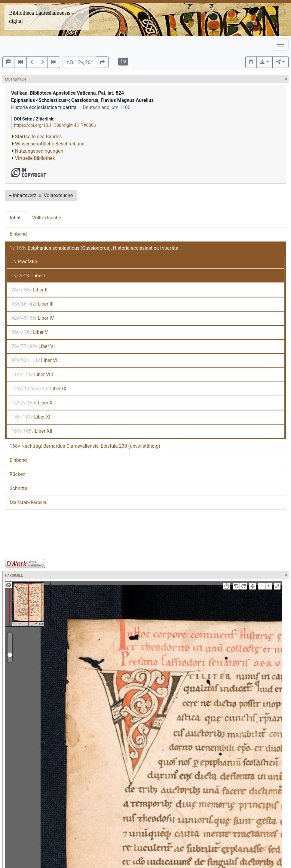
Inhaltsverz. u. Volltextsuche (41, 195)
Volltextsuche (47, 218)
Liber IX (39, 389)
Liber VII (35, 360)
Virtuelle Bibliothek (35, 158)
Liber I (28, 276)
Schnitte (18, 488)
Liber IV (33, 318)
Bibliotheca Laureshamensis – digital (42, 17)
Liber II (29, 290)
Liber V (30, 332)
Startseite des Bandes (38, 137)
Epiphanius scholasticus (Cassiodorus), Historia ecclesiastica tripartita (94, 248)
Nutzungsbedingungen (39, 151)
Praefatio (24, 262)
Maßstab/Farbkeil (29, 503)
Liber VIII (32, 375)
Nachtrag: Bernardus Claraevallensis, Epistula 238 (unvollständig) (85, 446)
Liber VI (33, 346)
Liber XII (32, 431)
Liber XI (31, 417)
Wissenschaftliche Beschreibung (50, 144)
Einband (18, 234)
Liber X (32, 403)
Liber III (32, 304)
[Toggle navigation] (280, 44)
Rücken (17, 474)
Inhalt (16, 218)
